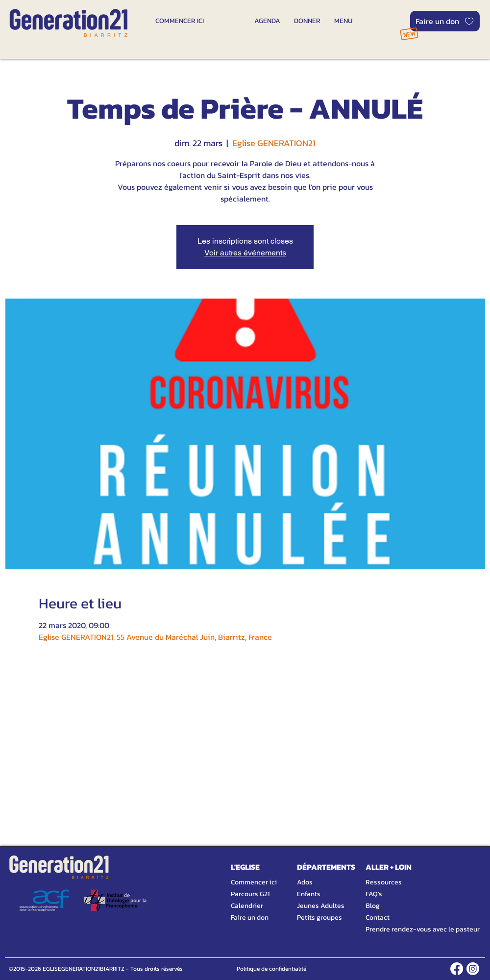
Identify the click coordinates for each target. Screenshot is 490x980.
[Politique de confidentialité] (271, 969)
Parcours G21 (250, 894)
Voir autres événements (245, 253)
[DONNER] (307, 21)
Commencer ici (254, 882)
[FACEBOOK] (457, 969)
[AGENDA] (267, 21)
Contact (378, 917)
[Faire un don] (445, 21)
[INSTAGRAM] (473, 969)
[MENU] (343, 21)
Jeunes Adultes (321, 906)
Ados (305, 882)
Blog (373, 906)
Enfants (309, 894)
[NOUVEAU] (409, 34)
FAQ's (374, 894)
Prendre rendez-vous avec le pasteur (412, 929)
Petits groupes (319, 917)
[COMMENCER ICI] (180, 21)
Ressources (384, 882)
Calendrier (247, 906)
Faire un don (250, 917)
